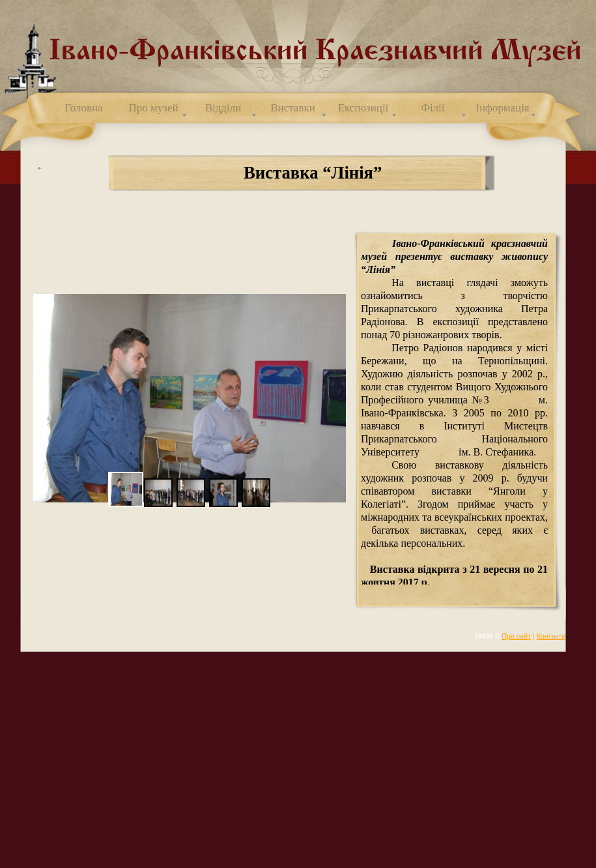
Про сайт (516, 636)
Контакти (551, 636)
